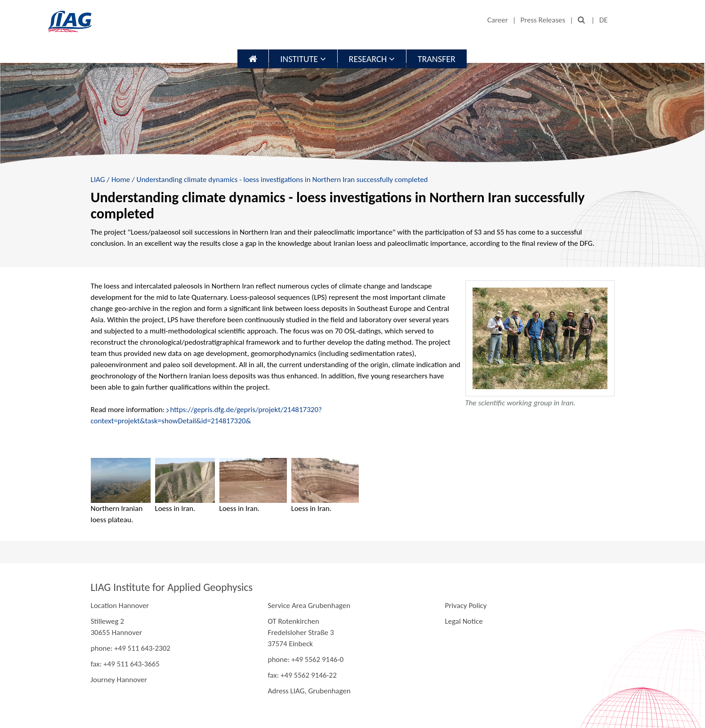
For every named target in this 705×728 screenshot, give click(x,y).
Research (372, 59)
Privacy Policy (466, 606)
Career (498, 20)
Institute (303, 59)
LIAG (98, 180)
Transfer (437, 59)
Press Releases (543, 20)
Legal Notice (464, 621)
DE (604, 20)
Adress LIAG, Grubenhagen (309, 691)
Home (121, 180)
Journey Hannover (119, 680)
